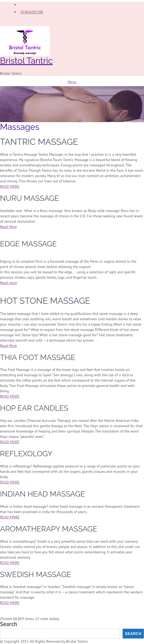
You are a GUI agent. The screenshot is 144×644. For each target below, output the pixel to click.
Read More (8, 227)
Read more (9, 283)
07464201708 (32, 12)
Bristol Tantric (26, 61)
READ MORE (10, 186)
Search (9, 624)
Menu (72, 82)
